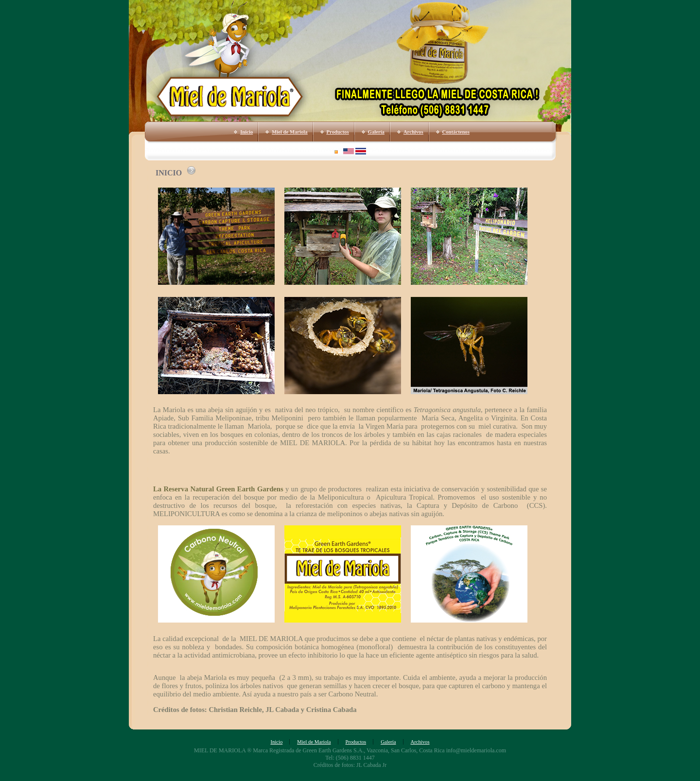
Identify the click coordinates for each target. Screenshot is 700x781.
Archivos (413, 132)
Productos (338, 132)
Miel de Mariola (289, 132)
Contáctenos (456, 132)
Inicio (246, 132)
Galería (376, 132)
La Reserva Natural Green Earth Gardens (218, 489)
